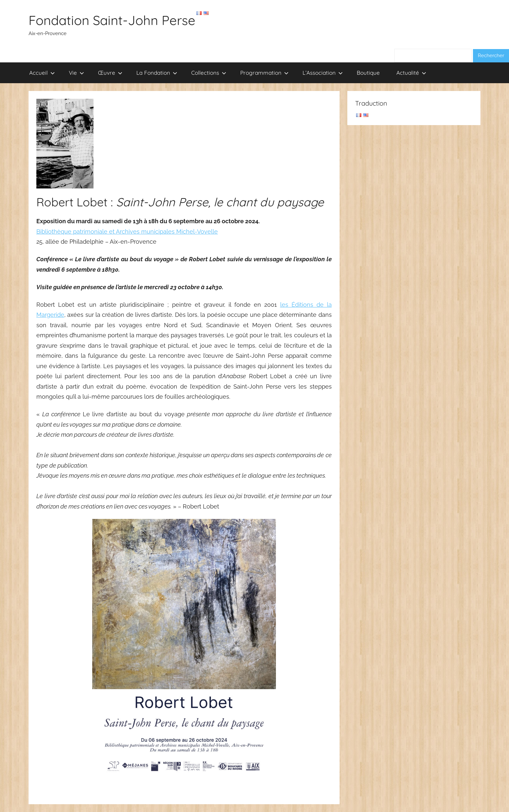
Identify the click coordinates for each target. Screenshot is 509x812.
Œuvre (110, 73)
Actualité (411, 73)
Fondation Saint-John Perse (112, 20)
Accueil (42, 73)
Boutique (368, 73)
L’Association (323, 73)
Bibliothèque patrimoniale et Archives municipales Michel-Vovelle (127, 232)
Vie (76, 73)
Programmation (264, 73)
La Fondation (157, 73)
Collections (209, 73)
